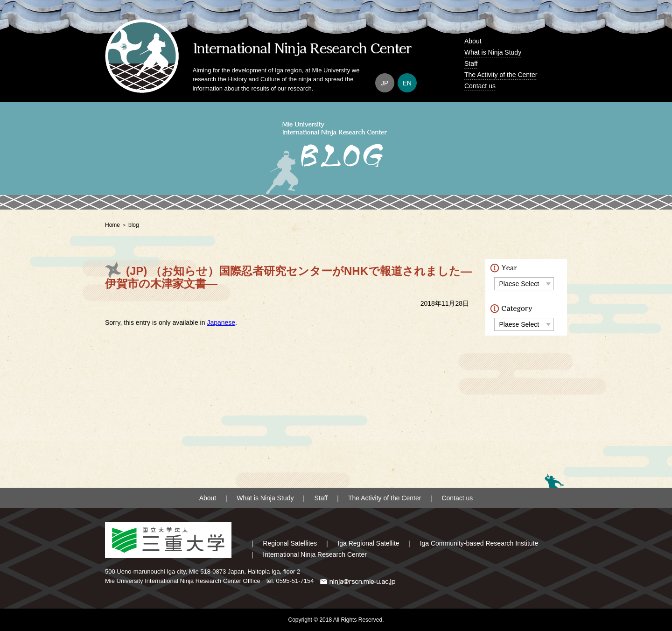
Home (112, 225)
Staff (471, 63)
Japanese (221, 323)
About (473, 41)
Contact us (480, 86)
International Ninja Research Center (315, 554)
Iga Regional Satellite (368, 543)
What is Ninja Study (493, 52)
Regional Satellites (290, 543)
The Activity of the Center (501, 75)
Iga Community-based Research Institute (479, 543)
